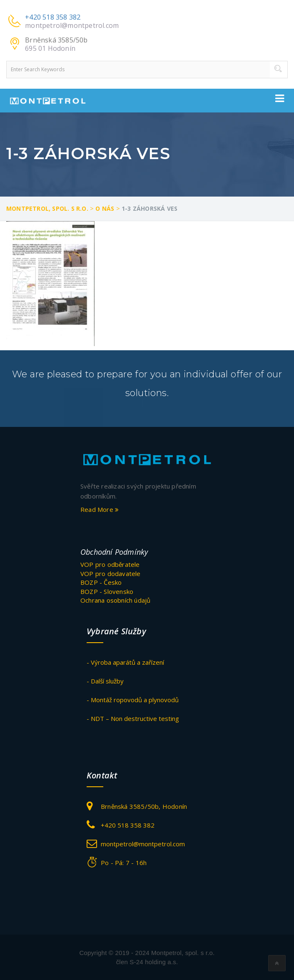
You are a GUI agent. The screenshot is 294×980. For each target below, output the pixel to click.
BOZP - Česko (101, 582)
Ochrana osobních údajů (115, 600)
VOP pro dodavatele (111, 574)
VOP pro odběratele (110, 564)
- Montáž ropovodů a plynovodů (133, 700)
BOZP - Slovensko (107, 591)
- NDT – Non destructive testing (133, 718)
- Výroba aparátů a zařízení (125, 662)
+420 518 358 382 (53, 17)
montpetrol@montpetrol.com (72, 25)
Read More (100, 509)
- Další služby (105, 681)
